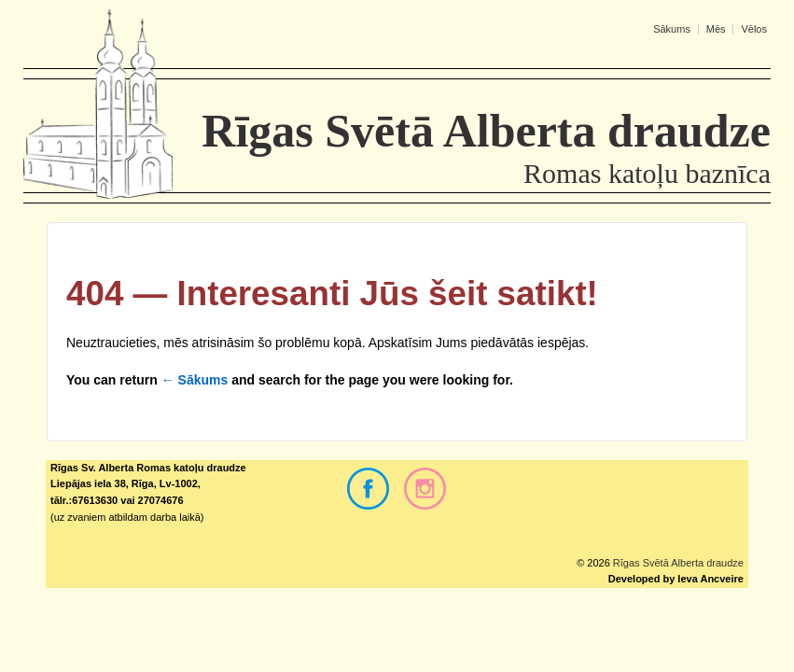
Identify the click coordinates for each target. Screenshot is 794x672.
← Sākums (195, 380)
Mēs (716, 29)
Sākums (672, 29)
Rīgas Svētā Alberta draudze (677, 563)
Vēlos (754, 29)
